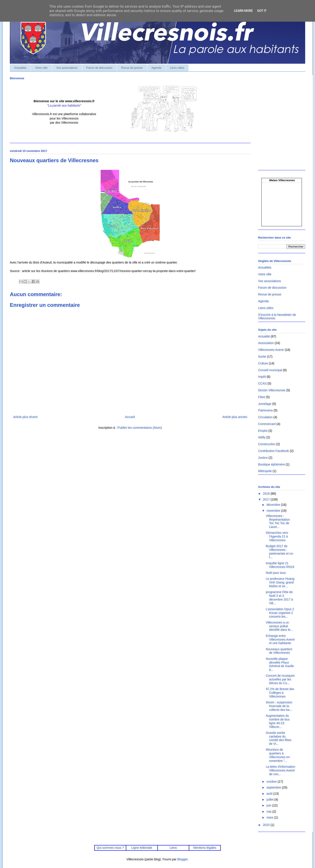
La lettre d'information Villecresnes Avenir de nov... (280, 770)
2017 (267, 499)
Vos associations (67, 68)
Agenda (156, 68)
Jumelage (265, 404)
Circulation (265, 417)
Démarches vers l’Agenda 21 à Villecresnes (277, 536)
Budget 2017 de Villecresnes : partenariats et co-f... (280, 552)
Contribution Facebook (274, 451)
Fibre (262, 397)
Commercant (267, 424)
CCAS (262, 383)
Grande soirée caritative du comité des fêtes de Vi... (279, 738)
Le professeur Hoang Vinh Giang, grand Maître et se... (280, 582)
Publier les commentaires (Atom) (140, 428)
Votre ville (41, 68)
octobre (272, 782)
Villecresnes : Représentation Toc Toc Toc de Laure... (278, 521)
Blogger (183, 859)
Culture (263, 363)
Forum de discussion (99, 68)
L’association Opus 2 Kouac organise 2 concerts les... (280, 613)
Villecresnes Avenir (271, 350)
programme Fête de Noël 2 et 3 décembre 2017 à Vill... (279, 597)
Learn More (243, 11)
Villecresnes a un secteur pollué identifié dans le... (279, 626)
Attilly (262, 437)
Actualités (20, 68)
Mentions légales (205, 848)
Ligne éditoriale (142, 848)
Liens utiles (177, 68)
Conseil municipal (270, 370)
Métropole (265, 471)
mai (269, 812)
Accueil (130, 417)
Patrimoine (265, 410)
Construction (267, 444)
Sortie (262, 357)
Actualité (264, 336)
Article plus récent (25, 417)
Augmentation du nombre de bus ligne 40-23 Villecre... (278, 721)
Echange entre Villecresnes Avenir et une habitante (280, 640)
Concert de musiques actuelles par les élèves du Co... (280, 679)
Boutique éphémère (271, 464)
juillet (270, 799)
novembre (274, 511)
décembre (274, 505)
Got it (262, 11)
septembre (274, 787)
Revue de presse (132, 68)
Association (266, 343)
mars (270, 817)
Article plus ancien (235, 417)
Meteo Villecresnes (282, 180)
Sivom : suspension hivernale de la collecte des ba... (279, 706)
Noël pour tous (276, 573)
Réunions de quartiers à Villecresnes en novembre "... (278, 755)
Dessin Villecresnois (272, 390)
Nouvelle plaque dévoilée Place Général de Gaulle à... (280, 664)
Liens (173, 848)
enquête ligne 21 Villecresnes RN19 (280, 565)
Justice (263, 458)
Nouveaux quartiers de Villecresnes (279, 651)
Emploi (263, 431)
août (270, 794)
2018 (267, 494)
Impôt (262, 377)
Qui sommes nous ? (110, 848)
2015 (267, 825)
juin (269, 805)
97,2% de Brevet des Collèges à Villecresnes (280, 693)
